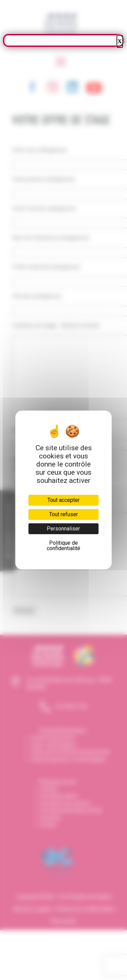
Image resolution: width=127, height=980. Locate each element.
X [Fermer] (120, 41)
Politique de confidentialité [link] (63, 546)
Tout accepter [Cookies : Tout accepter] (63, 500)
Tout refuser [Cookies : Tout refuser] (63, 514)
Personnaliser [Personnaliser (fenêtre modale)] (63, 529)
